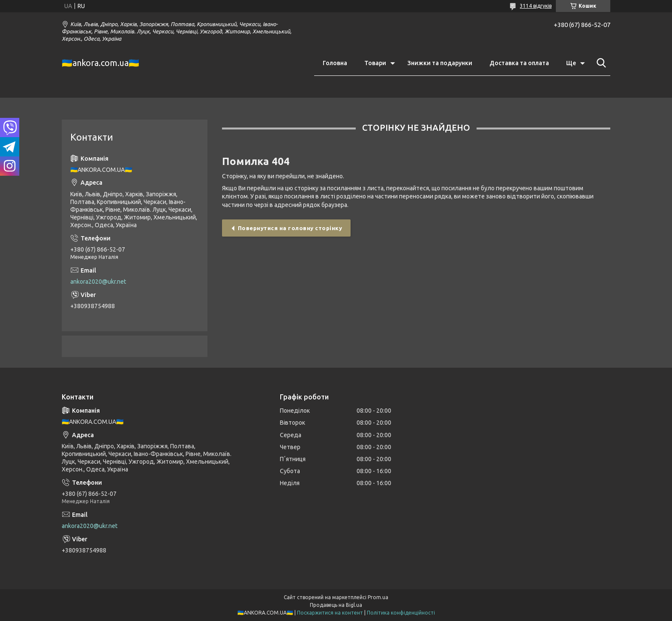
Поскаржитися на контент (330, 613)
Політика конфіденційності (401, 613)
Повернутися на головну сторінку (290, 228)
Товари (375, 63)
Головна (335, 63)
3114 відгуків (536, 6)
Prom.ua (378, 597)
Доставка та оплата (519, 63)
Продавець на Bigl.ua (336, 605)
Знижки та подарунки (440, 63)
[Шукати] (600, 63)
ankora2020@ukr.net (98, 282)
